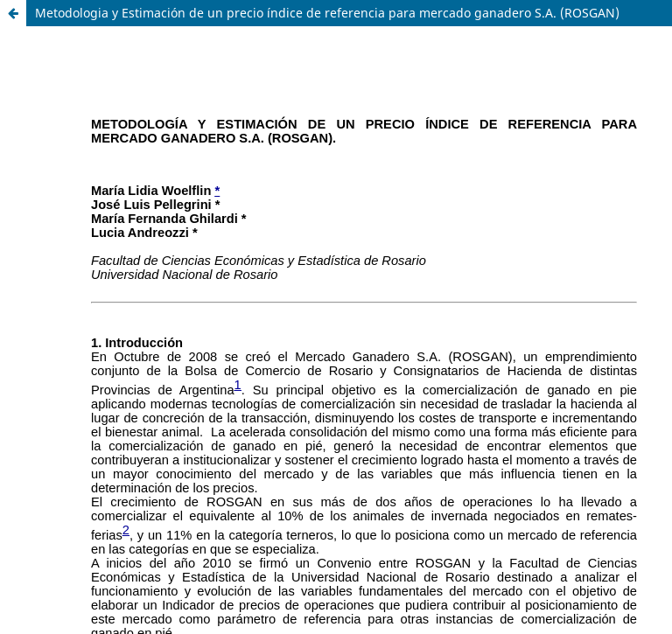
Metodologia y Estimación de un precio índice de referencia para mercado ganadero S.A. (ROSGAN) (327, 13)
